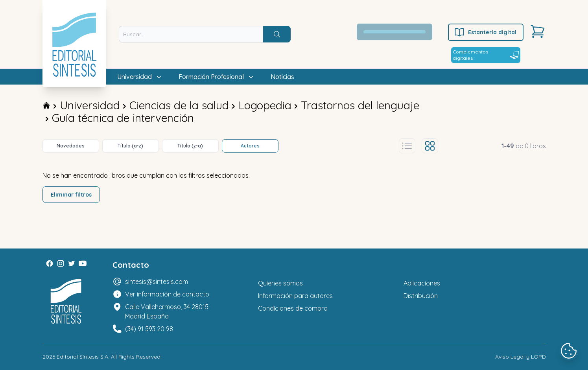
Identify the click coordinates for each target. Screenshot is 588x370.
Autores (250, 146)
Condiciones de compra (293, 308)
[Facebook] (50, 263)
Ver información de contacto (167, 294)
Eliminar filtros (71, 195)
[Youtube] (83, 263)
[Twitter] (72, 263)
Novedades (71, 146)
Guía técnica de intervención (123, 118)
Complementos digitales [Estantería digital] (486, 55)
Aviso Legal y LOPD (521, 357)
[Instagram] (61, 263)
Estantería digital (485, 32)
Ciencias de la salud (179, 105)
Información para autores (295, 296)
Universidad (90, 105)
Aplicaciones (422, 283)
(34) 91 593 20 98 (149, 329)
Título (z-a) (190, 146)
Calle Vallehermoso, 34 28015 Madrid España (167, 311)
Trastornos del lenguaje (360, 105)
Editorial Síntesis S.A (82, 357)
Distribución (421, 296)
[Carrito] (538, 31)
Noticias (282, 77)
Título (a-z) (130, 146)
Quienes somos (280, 283)
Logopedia (265, 105)
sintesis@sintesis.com (157, 282)
